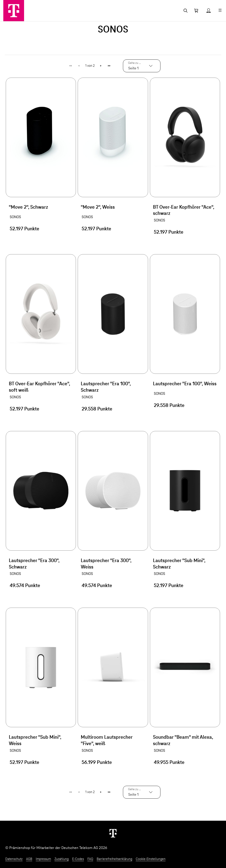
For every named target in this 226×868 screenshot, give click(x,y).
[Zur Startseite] (14, 11)
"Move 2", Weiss (98, 207)
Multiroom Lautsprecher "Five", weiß (107, 741)
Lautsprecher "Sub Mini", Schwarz (179, 564)
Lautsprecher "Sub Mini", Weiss (35, 741)
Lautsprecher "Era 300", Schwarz (34, 564)
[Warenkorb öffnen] (196, 11)
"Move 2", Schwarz (28, 207)
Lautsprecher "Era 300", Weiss (106, 564)
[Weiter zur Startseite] (113, 833)
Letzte (110, 66)
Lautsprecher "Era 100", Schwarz (106, 387)
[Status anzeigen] (209, 11)
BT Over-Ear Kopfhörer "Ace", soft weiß (39, 387)
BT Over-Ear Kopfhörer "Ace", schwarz (184, 211)
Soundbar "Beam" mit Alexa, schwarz (183, 741)
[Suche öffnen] (185, 11)
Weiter (101, 66)
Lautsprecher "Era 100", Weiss (185, 384)
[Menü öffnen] (220, 11)
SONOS (15, 217)
